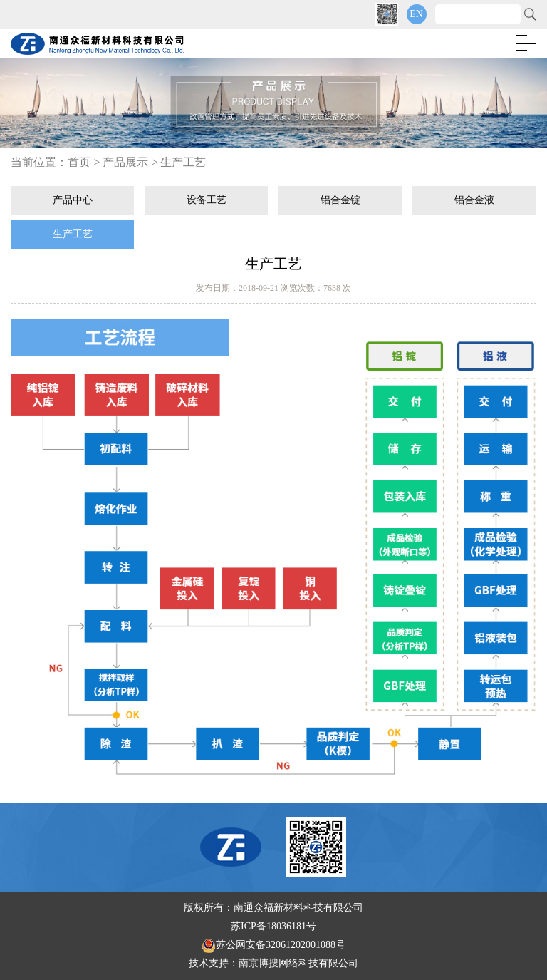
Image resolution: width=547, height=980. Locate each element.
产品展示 (125, 162)
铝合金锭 (340, 200)
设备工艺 (207, 200)
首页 (79, 162)
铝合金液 (474, 200)
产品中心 (73, 200)
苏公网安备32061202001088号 (273, 945)
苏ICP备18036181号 (273, 926)
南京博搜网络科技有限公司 (298, 963)
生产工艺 (183, 162)
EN (416, 14)
